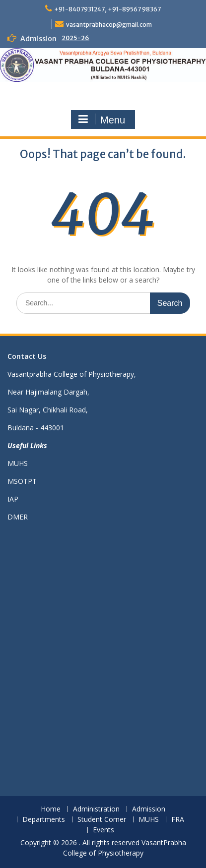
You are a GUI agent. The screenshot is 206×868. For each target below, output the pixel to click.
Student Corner (102, 820)
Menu (102, 119)
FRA (178, 820)
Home (51, 809)
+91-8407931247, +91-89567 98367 (107, 9)
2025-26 (75, 38)
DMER (18, 517)
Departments (44, 820)
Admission (149, 809)
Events (103, 830)
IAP (13, 499)
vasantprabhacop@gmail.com (109, 25)
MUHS (18, 463)
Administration (96, 809)
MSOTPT (22, 481)
